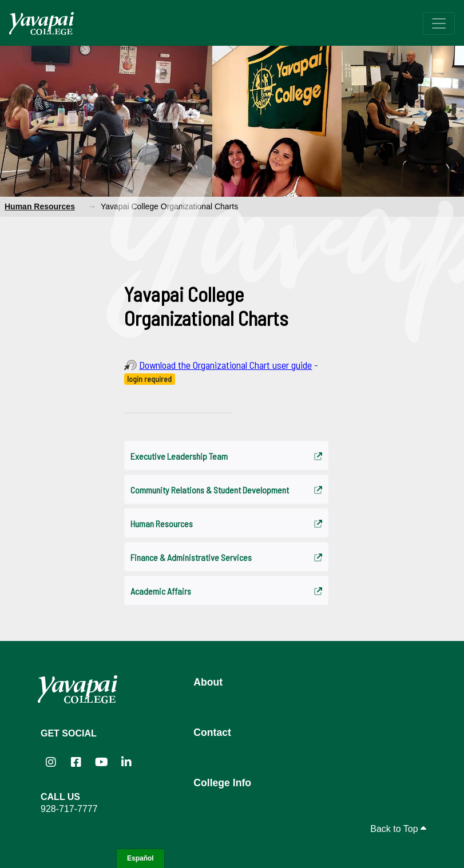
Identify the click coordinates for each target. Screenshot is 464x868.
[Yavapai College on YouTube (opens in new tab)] (101, 762)
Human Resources (40, 206)
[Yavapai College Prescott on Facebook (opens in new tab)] (76, 762)
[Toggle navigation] (439, 23)
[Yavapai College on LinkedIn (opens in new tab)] (126, 762)
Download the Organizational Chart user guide (225, 365)
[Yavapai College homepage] (41, 23)
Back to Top (398, 829)
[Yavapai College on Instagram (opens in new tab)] (51, 762)
